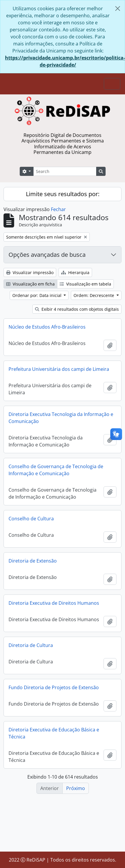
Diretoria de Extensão (33, 564)
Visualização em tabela (85, 284)
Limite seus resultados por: (63, 194)
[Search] (65, 171)
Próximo (76, 788)
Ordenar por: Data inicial (37, 295)
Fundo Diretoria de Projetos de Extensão (54, 691)
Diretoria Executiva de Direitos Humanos (54, 606)
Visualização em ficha (30, 284)
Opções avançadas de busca (47, 255)
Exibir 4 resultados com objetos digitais (77, 309)
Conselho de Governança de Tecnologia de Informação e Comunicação (56, 471)
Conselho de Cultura (31, 522)
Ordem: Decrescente (94, 295)
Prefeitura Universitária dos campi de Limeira (59, 369)
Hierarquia (75, 272)
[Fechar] (118, 9)
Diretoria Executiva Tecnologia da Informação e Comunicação (61, 419)
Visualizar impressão (30, 272)
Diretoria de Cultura (31, 648)
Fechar (58, 209)
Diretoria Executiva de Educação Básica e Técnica (54, 737)
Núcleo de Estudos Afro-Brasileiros (47, 327)
